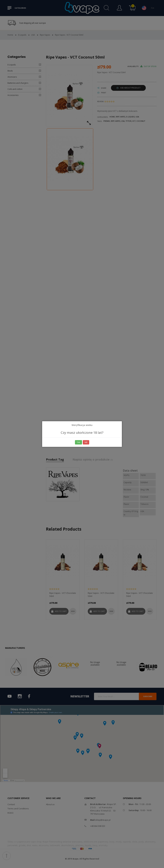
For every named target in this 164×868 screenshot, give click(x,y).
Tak (78, 442)
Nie (86, 442)
